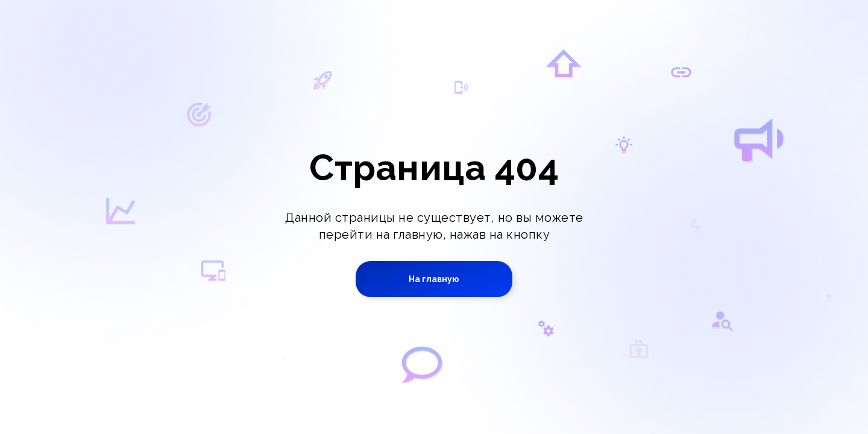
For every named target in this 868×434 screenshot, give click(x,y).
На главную (434, 279)
